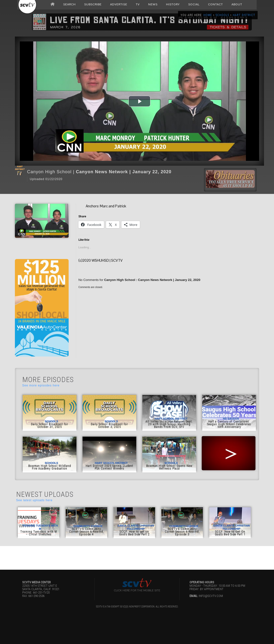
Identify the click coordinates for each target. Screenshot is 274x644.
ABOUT (237, 4)
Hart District (244, 15)
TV (138, 4)
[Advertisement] (137, 557)
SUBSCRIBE (93, 4)
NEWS (153, 4)
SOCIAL (194, 4)
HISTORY (173, 4)
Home (208, 15)
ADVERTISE (119, 4)
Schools (222, 15)
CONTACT (216, 4)
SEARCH (69, 4)
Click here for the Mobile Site (137, 590)
